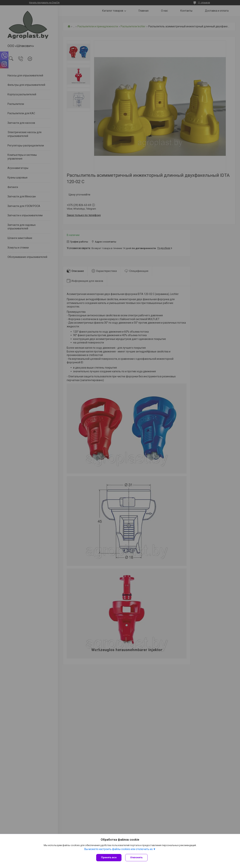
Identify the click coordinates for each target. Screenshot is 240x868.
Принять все (109, 857)
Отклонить (136, 857)
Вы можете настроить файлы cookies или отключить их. (119, 849)
